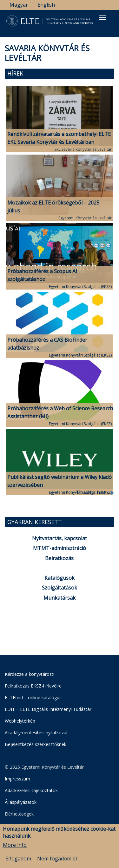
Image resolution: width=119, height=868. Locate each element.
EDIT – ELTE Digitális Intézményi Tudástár (48, 709)
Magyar (19, 5)
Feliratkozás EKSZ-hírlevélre (33, 686)
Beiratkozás (59, 558)
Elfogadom (18, 860)
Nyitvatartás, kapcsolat (60, 538)
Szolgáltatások (60, 588)
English (46, 5)
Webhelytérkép (20, 721)
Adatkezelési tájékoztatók (31, 790)
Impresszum (17, 779)
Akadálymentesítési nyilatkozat (36, 733)
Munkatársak (60, 598)
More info (15, 847)
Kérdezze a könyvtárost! (30, 674)
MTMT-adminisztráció (60, 548)
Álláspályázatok (21, 802)
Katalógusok (60, 578)
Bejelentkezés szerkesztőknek (36, 744)
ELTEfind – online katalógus (33, 697)
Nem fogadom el (57, 860)
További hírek (95, 492)
